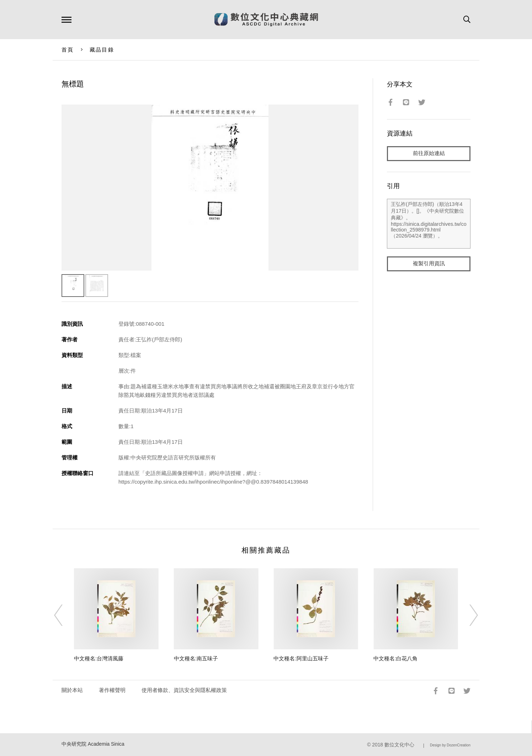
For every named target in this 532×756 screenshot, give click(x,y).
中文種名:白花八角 (395, 658)
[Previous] (65, 615)
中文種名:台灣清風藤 (99, 658)
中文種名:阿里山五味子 (301, 658)
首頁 (68, 50)
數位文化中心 (399, 745)
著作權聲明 (112, 690)
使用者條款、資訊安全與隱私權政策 (184, 690)
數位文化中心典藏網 (266, 20)
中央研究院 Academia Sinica (93, 744)
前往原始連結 (429, 153)
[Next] (467, 615)
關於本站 (72, 690)
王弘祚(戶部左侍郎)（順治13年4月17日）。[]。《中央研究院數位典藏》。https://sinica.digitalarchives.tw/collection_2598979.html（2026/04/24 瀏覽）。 (429, 224)
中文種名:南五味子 (196, 658)
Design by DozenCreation (450, 745)
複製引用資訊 (429, 264)
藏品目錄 (102, 50)
